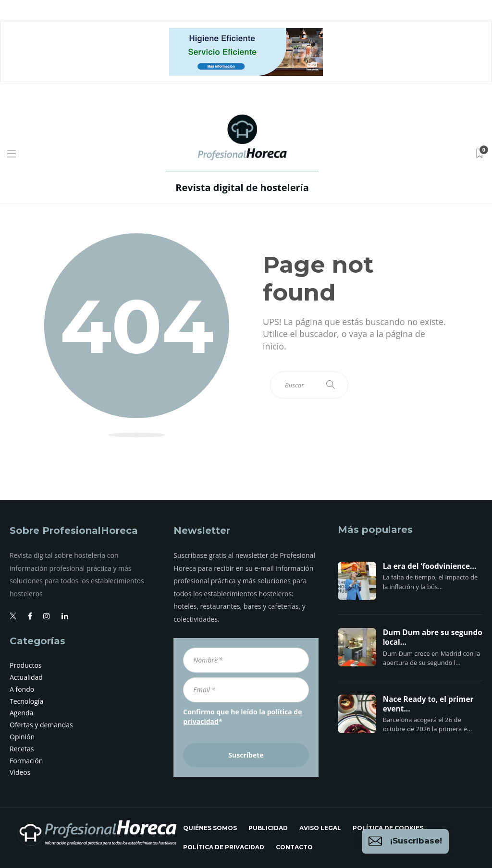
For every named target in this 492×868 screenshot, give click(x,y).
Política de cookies (388, 828)
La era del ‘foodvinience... (430, 567)
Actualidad (26, 677)
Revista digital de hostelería (242, 187)
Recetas (22, 749)
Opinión (22, 737)
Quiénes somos (210, 828)
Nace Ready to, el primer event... (428, 704)
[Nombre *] (246, 660)
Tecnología (26, 701)
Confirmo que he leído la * (242, 717)
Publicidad (268, 828)
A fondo (22, 689)
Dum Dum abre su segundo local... (433, 638)
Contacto (294, 847)
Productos (26, 665)
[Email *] (246, 690)
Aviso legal (320, 828)
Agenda (21, 713)
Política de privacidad (224, 847)
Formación (26, 761)
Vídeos (20, 772)
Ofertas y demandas (41, 725)
